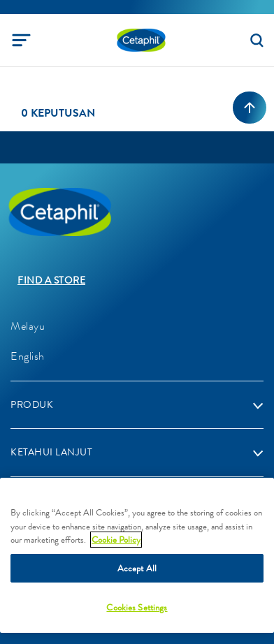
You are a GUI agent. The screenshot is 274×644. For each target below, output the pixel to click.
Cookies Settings (137, 607)
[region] (137, 555)
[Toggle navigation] (21, 40)
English (28, 356)
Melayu (28, 326)
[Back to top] (250, 108)
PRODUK (32, 404)
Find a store (51, 280)
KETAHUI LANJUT (51, 452)
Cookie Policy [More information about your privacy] (116, 540)
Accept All (137, 568)
